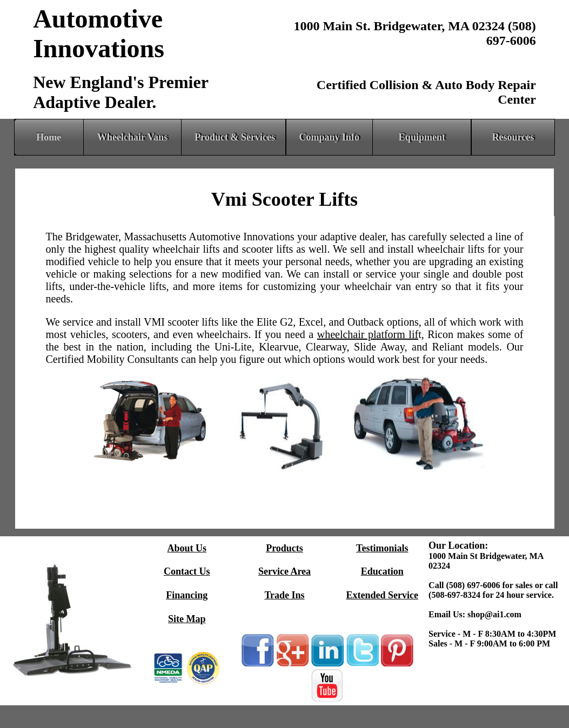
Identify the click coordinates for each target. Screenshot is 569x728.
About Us (187, 548)
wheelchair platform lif (368, 334)
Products (284, 548)
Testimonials (382, 548)
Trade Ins (284, 595)
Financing (187, 595)
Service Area (284, 571)
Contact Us (187, 571)
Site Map (187, 619)
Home (49, 137)
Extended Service (382, 595)
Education (382, 571)
